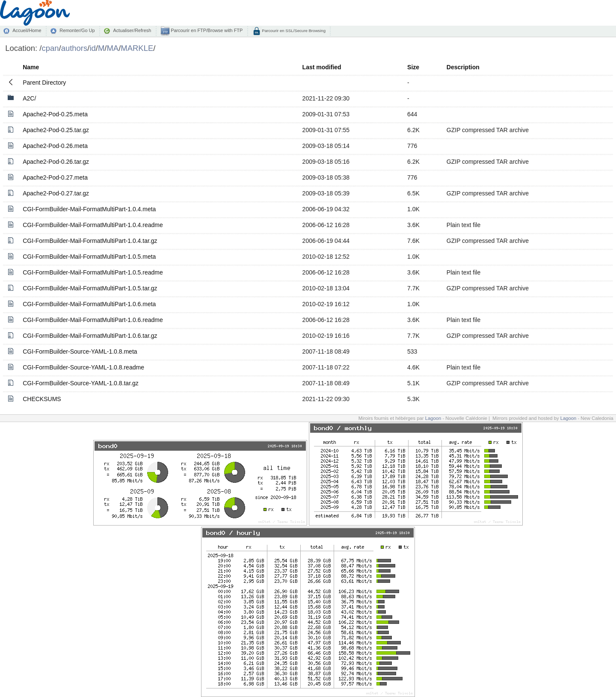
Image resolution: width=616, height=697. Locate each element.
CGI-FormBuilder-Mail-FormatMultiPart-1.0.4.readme (93, 225)
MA (113, 48)
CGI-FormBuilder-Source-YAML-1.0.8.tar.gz (81, 383)
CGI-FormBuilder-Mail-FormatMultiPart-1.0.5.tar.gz (90, 288)
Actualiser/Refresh (132, 30)
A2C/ (29, 98)
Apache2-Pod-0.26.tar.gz (56, 162)
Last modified (322, 67)
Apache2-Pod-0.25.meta (55, 114)
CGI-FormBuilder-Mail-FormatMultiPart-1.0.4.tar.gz (90, 241)
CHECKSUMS (42, 399)
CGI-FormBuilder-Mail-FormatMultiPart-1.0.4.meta (89, 209)
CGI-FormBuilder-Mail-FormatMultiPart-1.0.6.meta (89, 304)
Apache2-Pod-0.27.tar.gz (56, 193)
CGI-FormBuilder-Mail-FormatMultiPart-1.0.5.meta (89, 257)
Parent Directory (44, 83)
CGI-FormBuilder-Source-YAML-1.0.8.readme (83, 367)
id (92, 48)
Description (463, 67)
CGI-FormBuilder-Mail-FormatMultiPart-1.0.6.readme (93, 320)
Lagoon (433, 418)
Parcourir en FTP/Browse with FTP (206, 30)
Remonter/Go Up (77, 30)
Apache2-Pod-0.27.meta (55, 177)
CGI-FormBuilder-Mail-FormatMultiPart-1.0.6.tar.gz (90, 336)
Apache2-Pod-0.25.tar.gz (56, 130)
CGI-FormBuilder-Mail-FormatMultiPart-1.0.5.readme (93, 272)
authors (74, 48)
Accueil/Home (27, 30)
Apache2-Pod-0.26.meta (55, 146)
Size (413, 67)
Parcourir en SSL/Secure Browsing (293, 31)
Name (31, 67)
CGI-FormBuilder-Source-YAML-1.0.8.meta (80, 351)
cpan (50, 48)
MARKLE (137, 48)
